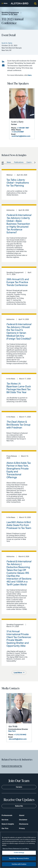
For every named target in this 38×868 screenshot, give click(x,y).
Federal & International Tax (12, 766)
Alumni (22, 815)
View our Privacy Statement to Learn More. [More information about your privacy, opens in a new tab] (16, 849)
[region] (19, 850)
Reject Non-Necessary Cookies (19, 859)
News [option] (9, 162)
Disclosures (24, 824)
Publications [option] (19, 162)
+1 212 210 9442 (20, 735)
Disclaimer (23, 820)
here (30, 75)
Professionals (7, 815)
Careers (19, 787)
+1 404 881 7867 (23, 128)
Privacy (22, 828)
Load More (18, 673)
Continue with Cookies (19, 864)
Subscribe (19, 806)
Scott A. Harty (17, 122)
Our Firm (5, 828)
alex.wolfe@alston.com (18, 739)
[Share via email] (3, 65)
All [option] (3, 162)
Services (5, 820)
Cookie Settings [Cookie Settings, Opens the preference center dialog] (19, 853)
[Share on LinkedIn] (3, 62)
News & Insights (8, 824)
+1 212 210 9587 (18, 132)
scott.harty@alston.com (21, 136)
